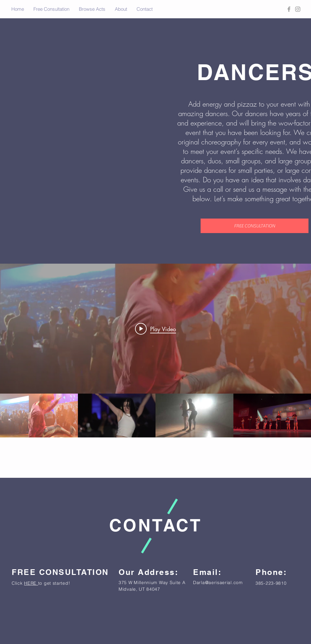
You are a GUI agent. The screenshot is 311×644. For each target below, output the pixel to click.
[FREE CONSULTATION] (255, 226)
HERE (31, 583)
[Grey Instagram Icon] (298, 9)
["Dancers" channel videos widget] (155, 351)
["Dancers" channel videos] (155, 416)
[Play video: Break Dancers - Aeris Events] (155, 329)
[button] (92, 9)
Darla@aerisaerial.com (218, 583)
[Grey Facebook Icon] (289, 9)
